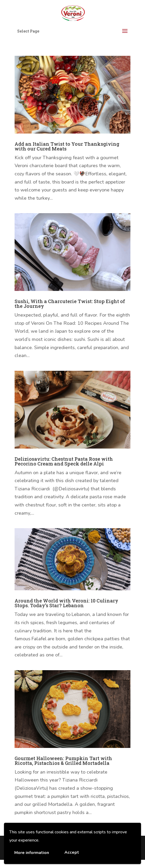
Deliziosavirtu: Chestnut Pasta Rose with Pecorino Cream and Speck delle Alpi (64, 461)
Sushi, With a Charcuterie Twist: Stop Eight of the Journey (70, 304)
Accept (72, 852)
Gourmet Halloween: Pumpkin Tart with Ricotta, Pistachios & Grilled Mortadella (63, 761)
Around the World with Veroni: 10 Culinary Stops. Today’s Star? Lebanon (66, 603)
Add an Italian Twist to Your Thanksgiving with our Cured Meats (67, 146)
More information (32, 853)
